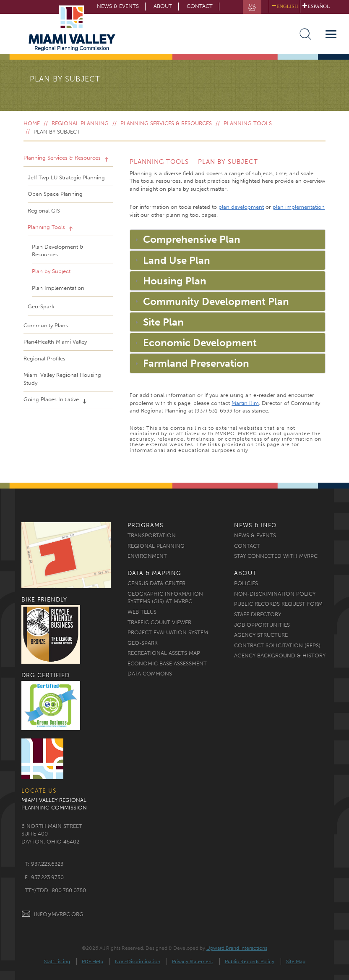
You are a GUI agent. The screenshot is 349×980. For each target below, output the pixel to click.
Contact (200, 6)
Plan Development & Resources (58, 251)
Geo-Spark (41, 306)
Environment (147, 556)
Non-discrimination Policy (275, 594)
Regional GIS (44, 211)
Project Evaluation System (168, 632)
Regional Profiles (44, 359)
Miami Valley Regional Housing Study (62, 379)
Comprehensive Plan (192, 239)
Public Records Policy (250, 962)
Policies (246, 583)
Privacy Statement (193, 962)
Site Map (296, 962)
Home (32, 123)
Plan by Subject (51, 271)
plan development (241, 207)
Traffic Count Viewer (159, 622)
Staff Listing (57, 962)
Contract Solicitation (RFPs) (277, 645)
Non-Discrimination (138, 962)
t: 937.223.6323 (44, 864)
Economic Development (200, 343)
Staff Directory (258, 614)
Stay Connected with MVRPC (276, 556)
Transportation (152, 535)
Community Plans (46, 325)
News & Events (255, 535)
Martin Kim (245, 403)
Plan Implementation (58, 288)
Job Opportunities (262, 625)
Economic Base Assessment (167, 663)
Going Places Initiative (52, 399)
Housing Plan (175, 281)
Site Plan (163, 322)
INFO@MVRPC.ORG (52, 914)
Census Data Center (156, 583)
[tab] (228, 239)
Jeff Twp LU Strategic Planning (66, 177)
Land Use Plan (177, 260)
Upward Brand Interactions (237, 948)
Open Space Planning (55, 194)
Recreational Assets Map (164, 653)
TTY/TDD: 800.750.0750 (55, 890)
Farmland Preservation (196, 363)
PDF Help (92, 962)
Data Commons (150, 674)
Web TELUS (142, 612)
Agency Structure (261, 635)
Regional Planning (80, 123)
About (163, 6)
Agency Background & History (280, 656)
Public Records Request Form (278, 604)
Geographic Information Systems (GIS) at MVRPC (165, 598)
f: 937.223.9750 (44, 877)
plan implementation (299, 207)
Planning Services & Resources (166, 123)
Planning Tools (248, 123)
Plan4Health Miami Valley (55, 342)
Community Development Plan (216, 301)
